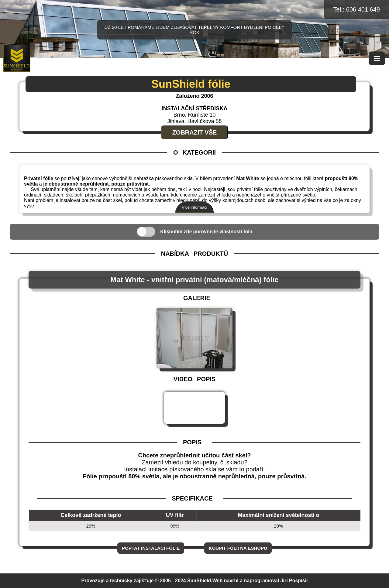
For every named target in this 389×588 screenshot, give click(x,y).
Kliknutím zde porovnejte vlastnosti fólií (206, 232)
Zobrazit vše (195, 132)
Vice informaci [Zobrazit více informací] (194, 207)
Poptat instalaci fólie (151, 548)
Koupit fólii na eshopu (238, 548)
